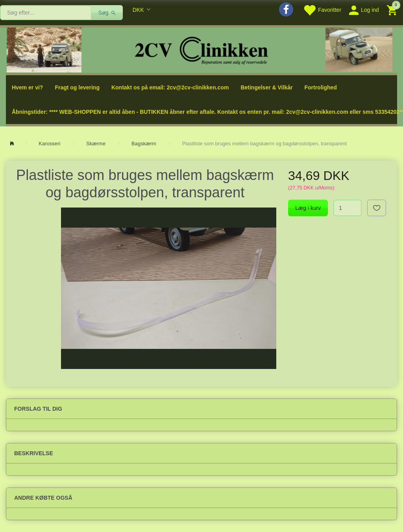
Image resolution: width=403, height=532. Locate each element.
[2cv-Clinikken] (201, 49)
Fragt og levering (77, 87)
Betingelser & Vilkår (266, 87)
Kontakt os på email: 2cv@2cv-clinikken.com (170, 87)
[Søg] (107, 13)
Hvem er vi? (27, 87)
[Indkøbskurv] (393, 10)
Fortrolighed (320, 87)
